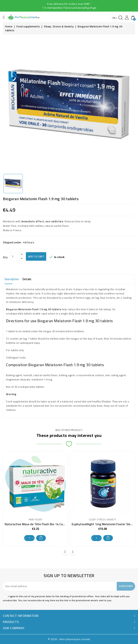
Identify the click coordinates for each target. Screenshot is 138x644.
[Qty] (15, 256)
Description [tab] (12, 279)
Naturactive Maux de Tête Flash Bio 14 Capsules (38, 524)
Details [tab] (27, 279)
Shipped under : (13, 242)
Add (41, 538)
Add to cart (36, 256)
